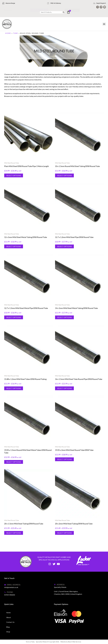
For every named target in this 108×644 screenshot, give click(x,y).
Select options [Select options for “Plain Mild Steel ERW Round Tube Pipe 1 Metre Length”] (14, 175)
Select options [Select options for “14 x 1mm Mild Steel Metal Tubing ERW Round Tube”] (64, 317)
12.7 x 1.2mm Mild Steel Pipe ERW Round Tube (74, 237)
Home (8, 33)
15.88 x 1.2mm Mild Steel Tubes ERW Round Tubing (25, 379)
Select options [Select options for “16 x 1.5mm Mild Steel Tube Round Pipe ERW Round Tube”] (64, 388)
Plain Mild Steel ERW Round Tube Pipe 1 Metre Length (27, 166)
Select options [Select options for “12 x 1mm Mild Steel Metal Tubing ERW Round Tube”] (14, 246)
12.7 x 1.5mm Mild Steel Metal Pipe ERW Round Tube (26, 308)
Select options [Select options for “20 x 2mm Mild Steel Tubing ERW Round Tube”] (64, 533)
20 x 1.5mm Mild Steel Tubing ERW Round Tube (24, 524)
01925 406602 (10, 595)
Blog (8, 627)
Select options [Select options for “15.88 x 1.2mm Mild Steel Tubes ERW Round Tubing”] (14, 388)
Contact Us (10, 622)
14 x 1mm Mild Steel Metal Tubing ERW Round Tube (76, 308)
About (9, 618)
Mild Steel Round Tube (12, 163)
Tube (16, 33)
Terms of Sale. (30, 642)
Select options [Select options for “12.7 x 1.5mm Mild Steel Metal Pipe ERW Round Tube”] (14, 317)
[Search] (64, 12)
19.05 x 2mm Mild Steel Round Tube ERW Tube (74, 450)
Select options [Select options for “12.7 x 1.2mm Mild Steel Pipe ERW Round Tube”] (64, 246)
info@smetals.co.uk (11, 587)
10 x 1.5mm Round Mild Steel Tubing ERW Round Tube (77, 166)
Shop (8, 632)
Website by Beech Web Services (71, 642)
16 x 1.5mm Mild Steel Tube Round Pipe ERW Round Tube (79, 379)
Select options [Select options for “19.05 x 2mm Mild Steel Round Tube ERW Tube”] (64, 459)
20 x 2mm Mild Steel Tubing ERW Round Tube (74, 524)
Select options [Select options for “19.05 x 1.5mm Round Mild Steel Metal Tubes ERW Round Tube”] (14, 462)
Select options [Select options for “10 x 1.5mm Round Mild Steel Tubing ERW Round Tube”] (64, 175)
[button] (104, 24)
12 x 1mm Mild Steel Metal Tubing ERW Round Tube (26, 237)
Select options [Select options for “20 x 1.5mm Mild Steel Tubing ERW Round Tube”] (14, 533)
